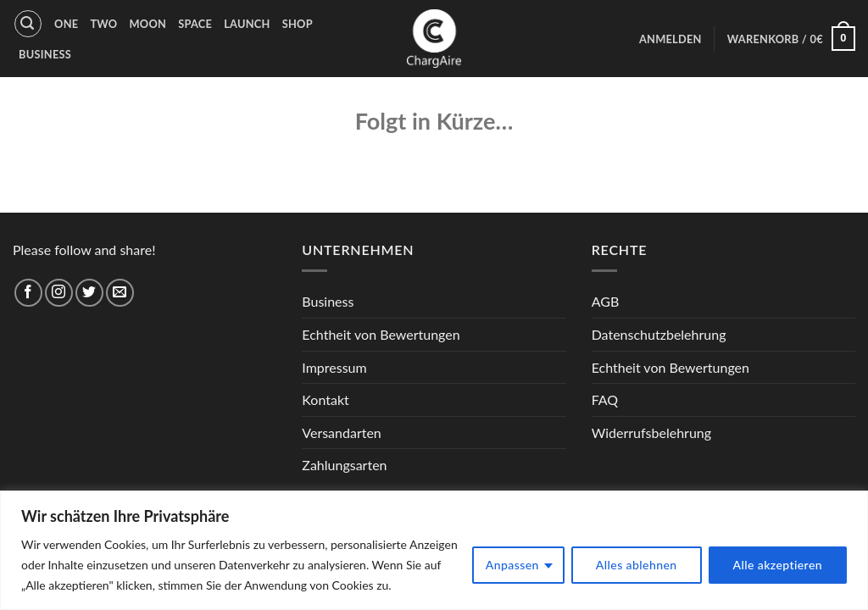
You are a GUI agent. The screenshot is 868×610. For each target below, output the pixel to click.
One (66, 24)
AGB (606, 301)
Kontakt (325, 399)
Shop (298, 24)
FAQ (605, 399)
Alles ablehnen (637, 565)
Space (195, 24)
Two (103, 24)
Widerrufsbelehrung (651, 433)
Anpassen (512, 565)
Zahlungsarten (344, 465)
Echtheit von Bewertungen (381, 334)
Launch (247, 24)
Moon (147, 24)
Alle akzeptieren (778, 565)
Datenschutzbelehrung (659, 334)
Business (45, 54)
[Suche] (28, 24)
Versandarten (341, 433)
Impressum (334, 367)
